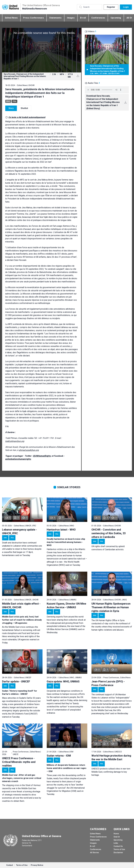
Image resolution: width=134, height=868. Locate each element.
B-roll (83, 18)
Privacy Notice (37, 865)
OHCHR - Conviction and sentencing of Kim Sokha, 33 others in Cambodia (108, 533)
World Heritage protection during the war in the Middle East (111, 757)
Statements (55, 18)
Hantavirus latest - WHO (61, 530)
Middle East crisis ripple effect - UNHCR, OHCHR (21, 605)
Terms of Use (119, 849)
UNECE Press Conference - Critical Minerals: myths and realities (19, 762)
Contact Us (118, 846)
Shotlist (24, 108)
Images (71, 18)
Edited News (11, 18)
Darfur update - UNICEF (16, 681)
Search (117, 837)
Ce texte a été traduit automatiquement (27, 117)
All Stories (94, 853)
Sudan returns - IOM (59, 756)
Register (111, 7)
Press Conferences (33, 18)
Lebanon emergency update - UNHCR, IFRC (19, 531)
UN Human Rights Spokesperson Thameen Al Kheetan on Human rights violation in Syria (111, 607)
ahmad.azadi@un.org (29, 450)
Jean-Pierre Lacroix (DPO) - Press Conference (108, 683)
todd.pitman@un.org (15, 441)
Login (126, 7)
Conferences (98, 18)
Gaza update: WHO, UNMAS (63, 681)
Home (116, 834)
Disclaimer (118, 853)
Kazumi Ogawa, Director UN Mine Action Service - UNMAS (66, 605)
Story (11, 108)
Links (116, 843)
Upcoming (116, 18)
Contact (10, 865)
